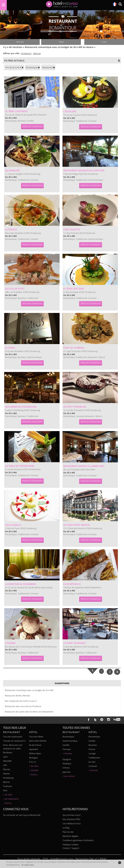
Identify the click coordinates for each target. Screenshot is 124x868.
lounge (92, 753)
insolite (66, 745)
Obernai (37, 53)
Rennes (7, 769)
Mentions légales (70, 836)
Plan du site (68, 832)
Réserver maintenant (32, 126)
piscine (92, 749)
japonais (66, 772)
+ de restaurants (11, 799)
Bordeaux (8, 752)
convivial (93, 766)
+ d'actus (7, 803)
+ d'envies (67, 753)
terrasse (67, 749)
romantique (68, 737)
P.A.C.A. (33, 762)
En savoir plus (28, 865)
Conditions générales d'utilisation (78, 840)
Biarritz (6, 782)
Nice (5, 790)
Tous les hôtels (36, 737)
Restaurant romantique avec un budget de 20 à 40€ (29, 690)
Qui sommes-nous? (72, 815)
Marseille (7, 761)
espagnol (67, 759)
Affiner (20, 42)
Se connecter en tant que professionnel (22, 815)
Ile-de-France (35, 745)
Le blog (66, 828)
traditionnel (94, 758)
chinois (66, 768)
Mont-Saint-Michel (38, 741)
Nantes (6, 774)
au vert (92, 762)
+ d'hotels (34, 770)
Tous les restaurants (13, 737)
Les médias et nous (72, 823)
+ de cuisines (69, 776)
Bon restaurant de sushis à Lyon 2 (21, 701)
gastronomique (70, 741)
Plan (104, 42)
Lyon (5, 757)
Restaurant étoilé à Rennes (17, 696)
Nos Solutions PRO (71, 819)
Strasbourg (26, 53)
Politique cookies (70, 845)
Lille (5, 765)
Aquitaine (34, 749)
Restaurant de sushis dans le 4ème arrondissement (29, 712)
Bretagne (33, 758)
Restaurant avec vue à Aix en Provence (23, 706)
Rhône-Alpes (35, 753)
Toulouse (7, 786)
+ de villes (8, 795)
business (93, 745)
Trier (61, 42)
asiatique (67, 763)
